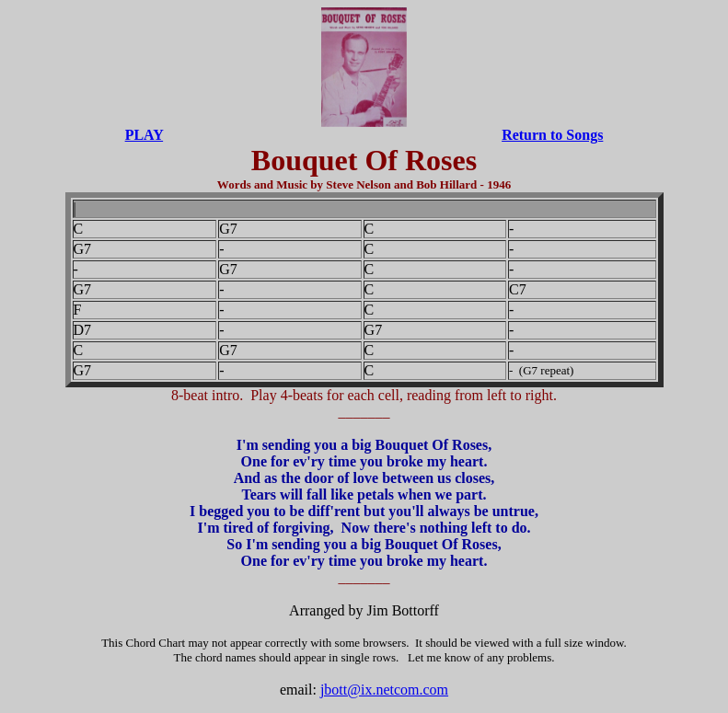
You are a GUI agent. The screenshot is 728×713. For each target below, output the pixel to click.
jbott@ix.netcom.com (384, 690)
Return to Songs (552, 135)
